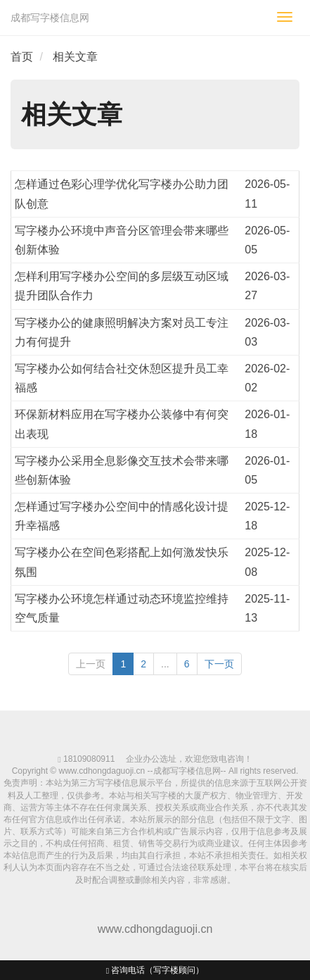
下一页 (219, 664)
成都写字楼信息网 (50, 18)
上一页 (91, 664)
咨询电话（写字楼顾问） (155, 970)
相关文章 (75, 57)
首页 (22, 57)
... (165, 664)
